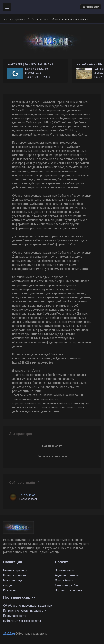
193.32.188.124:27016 (38, 77)
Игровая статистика (68, 590)
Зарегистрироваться (52, 456)
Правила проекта (15, 616)
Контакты (10, 590)
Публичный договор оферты (22, 621)
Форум (8, 585)
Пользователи (65, 570)
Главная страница (14, 19)
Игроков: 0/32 (33, 73)
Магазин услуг (13, 580)
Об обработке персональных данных (28, 606)
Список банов (64, 580)
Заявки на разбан (67, 585)
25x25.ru (9, 634)
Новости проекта (15, 575)
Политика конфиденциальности (25, 611)
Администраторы (67, 575)
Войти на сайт (91, 7)
